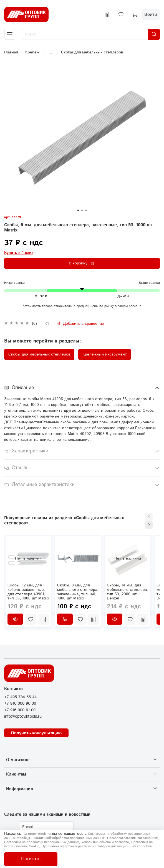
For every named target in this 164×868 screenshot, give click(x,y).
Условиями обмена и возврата (105, 842)
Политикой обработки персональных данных (69, 838)
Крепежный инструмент (105, 354)
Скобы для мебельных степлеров (92, 52)
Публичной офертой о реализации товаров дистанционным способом (97, 846)
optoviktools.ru (39, 834)
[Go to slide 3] (86, 210)
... (50, 52)
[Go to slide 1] (78, 210)
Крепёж (32, 52)
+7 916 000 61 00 (20, 710)
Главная (11, 52)
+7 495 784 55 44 (20, 697)
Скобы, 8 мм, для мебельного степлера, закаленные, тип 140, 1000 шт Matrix (78, 592)
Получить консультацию (36, 733)
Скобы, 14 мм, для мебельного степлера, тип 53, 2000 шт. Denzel (127, 592)
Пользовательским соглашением (133, 838)
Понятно (31, 859)
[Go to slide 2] (82, 210)
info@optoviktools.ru (23, 717)
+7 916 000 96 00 (20, 704)
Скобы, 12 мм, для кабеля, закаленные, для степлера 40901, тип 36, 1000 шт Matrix (28, 592)
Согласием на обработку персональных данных (41, 842)
